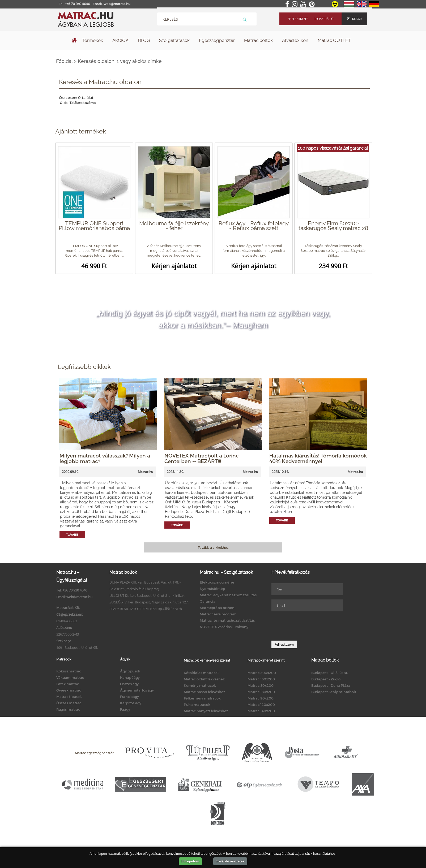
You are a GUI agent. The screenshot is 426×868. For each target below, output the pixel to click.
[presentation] (312, 626)
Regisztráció (324, 19)
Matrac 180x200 (261, 692)
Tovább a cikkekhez (213, 547)
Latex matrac (68, 684)
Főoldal (64, 61)
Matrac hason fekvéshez (205, 692)
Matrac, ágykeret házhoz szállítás (228, 595)
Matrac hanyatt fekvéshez (206, 711)
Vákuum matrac (70, 677)
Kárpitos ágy (131, 703)
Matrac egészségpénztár (94, 753)
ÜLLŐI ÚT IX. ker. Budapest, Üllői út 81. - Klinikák (147, 595)
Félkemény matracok (202, 698)
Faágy (125, 709)
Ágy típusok (130, 671)
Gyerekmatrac (69, 690)
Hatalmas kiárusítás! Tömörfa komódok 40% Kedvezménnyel (318, 458)
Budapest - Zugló (326, 679)
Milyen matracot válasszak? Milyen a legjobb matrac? (105, 458)
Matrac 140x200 (261, 711)
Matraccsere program (218, 614)
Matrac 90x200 (261, 698)
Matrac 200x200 (262, 673)
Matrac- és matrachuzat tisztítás (227, 620)
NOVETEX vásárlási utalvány (224, 627)
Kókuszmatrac (69, 671)
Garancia (208, 601)
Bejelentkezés (298, 19)
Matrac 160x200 (261, 679)
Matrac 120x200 (261, 705)
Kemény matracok (200, 685)
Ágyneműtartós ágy (137, 690)
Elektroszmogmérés (217, 582)
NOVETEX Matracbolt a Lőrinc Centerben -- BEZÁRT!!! (202, 458)
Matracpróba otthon (217, 608)
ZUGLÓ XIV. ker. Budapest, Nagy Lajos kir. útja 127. (149, 602)
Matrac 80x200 (261, 685)
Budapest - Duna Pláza (331, 685)
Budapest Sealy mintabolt (334, 692)
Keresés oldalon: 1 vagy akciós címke (120, 61)
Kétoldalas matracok (202, 673)
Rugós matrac (68, 709)
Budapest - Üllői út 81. (330, 673)
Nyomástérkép (212, 589)
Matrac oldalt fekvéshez (204, 679)
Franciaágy (129, 697)
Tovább (72, 535)
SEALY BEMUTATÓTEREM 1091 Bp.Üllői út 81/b (146, 609)
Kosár (354, 19)
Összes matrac (69, 703)
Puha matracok (197, 705)
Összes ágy (129, 684)
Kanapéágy (130, 677)
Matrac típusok (69, 697)
